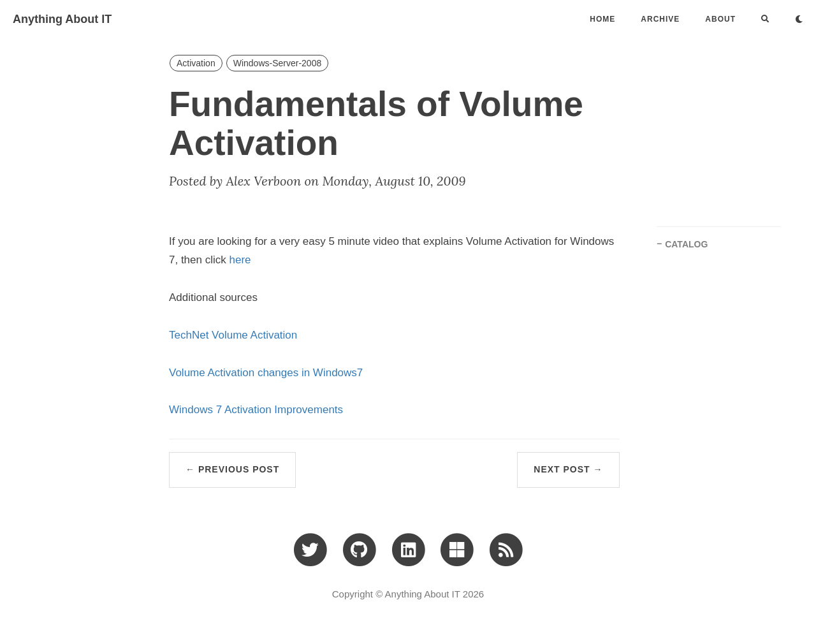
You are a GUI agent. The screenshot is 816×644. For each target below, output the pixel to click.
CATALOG (686, 244)
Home (602, 19)
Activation (196, 63)
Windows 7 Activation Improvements (256, 410)
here (240, 260)
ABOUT (720, 19)
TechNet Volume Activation (233, 335)
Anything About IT (62, 19)
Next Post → (568, 469)
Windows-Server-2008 (278, 63)
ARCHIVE (660, 19)
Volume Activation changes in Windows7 (266, 373)
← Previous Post (232, 469)
